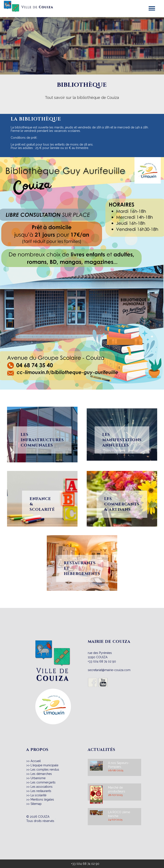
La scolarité (38, 795)
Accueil (36, 761)
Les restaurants (41, 791)
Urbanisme (38, 778)
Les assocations (42, 787)
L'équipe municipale (44, 765)
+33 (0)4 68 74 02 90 (102, 661)
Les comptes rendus (45, 770)
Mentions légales (42, 800)
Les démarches (41, 774)
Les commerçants (43, 782)
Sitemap (36, 804)
